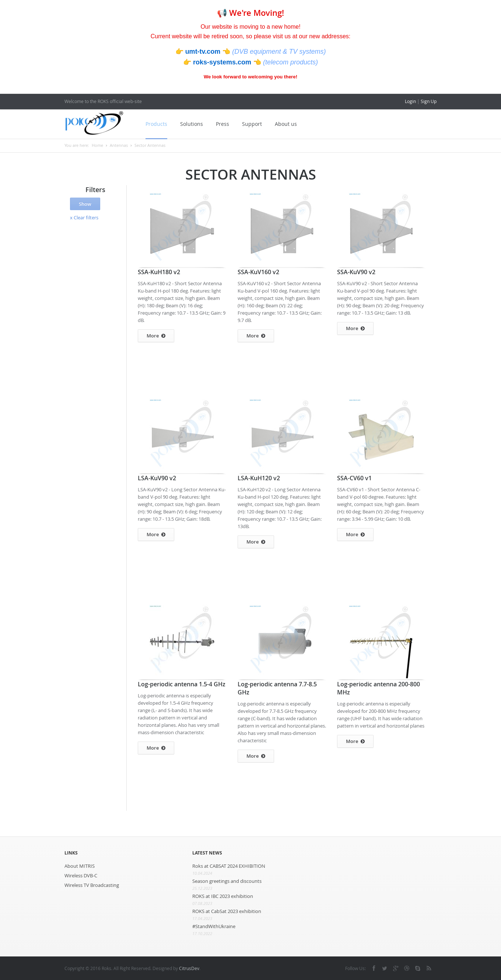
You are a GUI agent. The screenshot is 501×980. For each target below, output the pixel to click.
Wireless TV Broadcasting (92, 885)
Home (97, 145)
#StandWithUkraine (214, 926)
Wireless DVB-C (81, 875)
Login (410, 101)
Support (252, 124)
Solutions (192, 124)
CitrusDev (189, 968)
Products (156, 124)
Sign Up (429, 101)
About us (286, 124)
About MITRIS (80, 866)
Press (223, 124)
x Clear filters (84, 217)
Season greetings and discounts (227, 881)
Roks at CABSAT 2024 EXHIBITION (229, 866)
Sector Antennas (150, 145)
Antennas (119, 145)
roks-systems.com (223, 62)
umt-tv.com (204, 52)
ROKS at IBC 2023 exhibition (223, 896)
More (156, 336)
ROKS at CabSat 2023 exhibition (227, 911)
